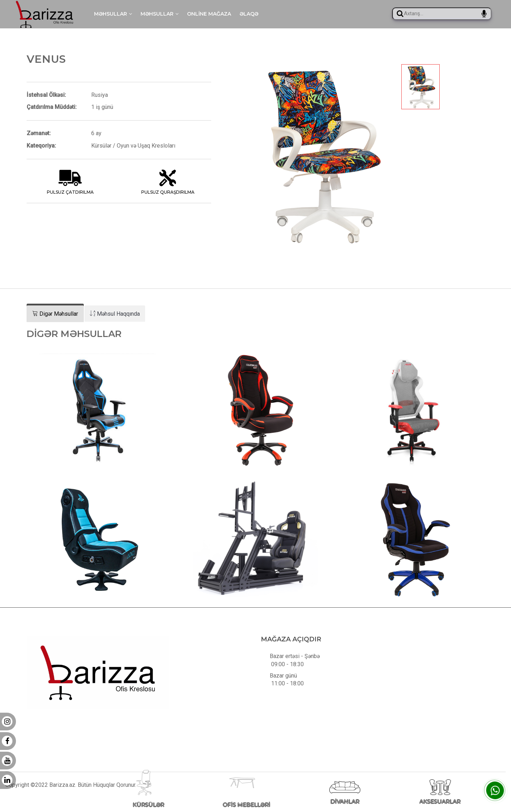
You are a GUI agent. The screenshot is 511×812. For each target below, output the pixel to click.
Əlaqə (249, 14)
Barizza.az (62, 796)
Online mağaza (209, 14)
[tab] (55, 314)
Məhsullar (113, 14)
